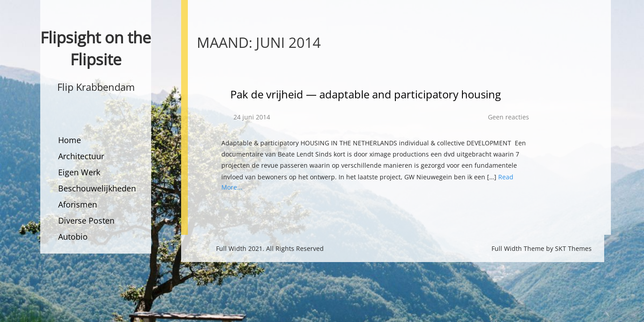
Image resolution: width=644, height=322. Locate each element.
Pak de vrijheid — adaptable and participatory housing (366, 94)
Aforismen (78, 204)
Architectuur (81, 156)
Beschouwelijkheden (97, 188)
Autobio (73, 237)
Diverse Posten (86, 220)
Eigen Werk (79, 172)
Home (70, 140)
